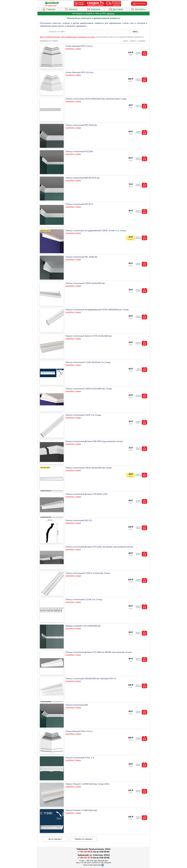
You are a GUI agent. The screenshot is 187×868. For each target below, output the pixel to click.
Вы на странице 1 (55, 839)
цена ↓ (134, 41)
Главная (49, 9)
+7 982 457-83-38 (85, 858)
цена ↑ (126, 41)
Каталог (71, 9)
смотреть (111, 14)
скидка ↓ (143, 41)
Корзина (93, 9)
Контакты (138, 9)
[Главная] (52, 3)
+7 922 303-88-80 (85, 852)
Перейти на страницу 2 (84, 839)
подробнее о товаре (73, 49)
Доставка (116, 9)
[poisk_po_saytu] (89, 32)
